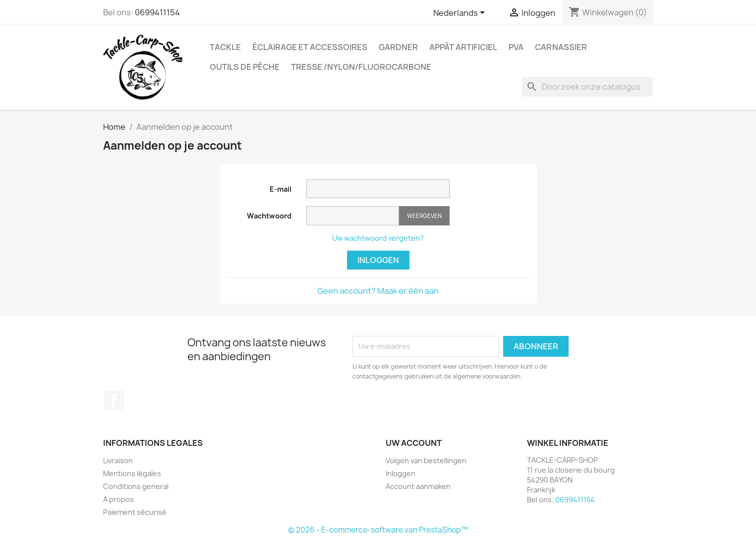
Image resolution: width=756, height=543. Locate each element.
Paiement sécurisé (135, 512)
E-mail (281, 189)
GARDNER (398, 47)
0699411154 (157, 12)
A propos (118, 499)
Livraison (118, 461)
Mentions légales (132, 473)
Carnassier (561, 47)
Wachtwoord (269, 216)
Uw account (414, 443)
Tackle (225, 47)
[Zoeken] (587, 87)
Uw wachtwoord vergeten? (378, 238)
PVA (516, 47)
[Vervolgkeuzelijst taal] (461, 13)
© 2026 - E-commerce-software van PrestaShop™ (378, 530)
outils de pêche (245, 67)
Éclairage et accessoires (310, 47)
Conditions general (136, 486)
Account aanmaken (418, 486)
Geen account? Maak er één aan (378, 291)
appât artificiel (463, 47)
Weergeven (424, 216)
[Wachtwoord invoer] (353, 216)
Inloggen (378, 260)
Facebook (114, 400)
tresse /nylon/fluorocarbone (361, 67)
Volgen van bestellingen (426, 461)
